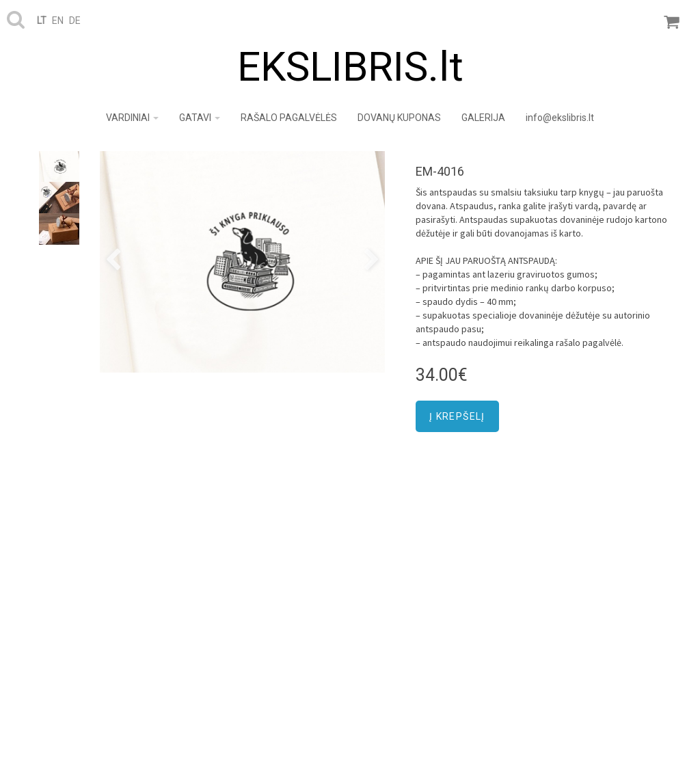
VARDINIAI (132, 118)
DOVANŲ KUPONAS (399, 118)
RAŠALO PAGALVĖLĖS (289, 118)
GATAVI (200, 118)
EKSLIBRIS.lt (350, 67)
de (75, 21)
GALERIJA (483, 118)
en (58, 21)
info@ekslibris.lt (560, 118)
